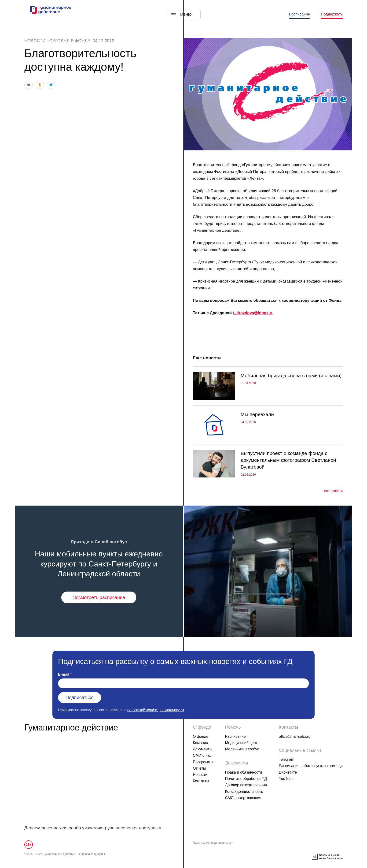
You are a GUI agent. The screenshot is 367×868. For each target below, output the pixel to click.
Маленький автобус (242, 749)
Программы (203, 762)
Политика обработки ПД (246, 779)
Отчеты (199, 768)
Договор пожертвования (246, 785)
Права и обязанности (243, 772)
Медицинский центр (242, 743)
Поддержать (332, 14)
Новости (35, 41)
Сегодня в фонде (70, 41)
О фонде (201, 736)
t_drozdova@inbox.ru (253, 313)
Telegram (286, 759)
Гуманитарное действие (71, 728)
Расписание (299, 14)
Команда (200, 743)
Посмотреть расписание (99, 597)
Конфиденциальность (244, 792)
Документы (202, 749)
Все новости (333, 491)
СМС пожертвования (243, 798)
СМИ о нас (202, 755)
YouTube (286, 779)
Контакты (201, 781)
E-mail (64, 674)
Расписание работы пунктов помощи (311, 766)
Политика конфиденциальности (214, 843)
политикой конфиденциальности (156, 710)
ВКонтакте (288, 772)
